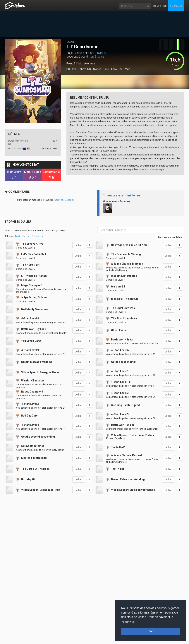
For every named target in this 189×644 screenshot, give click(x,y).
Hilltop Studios (95, 57)
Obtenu (26, 236)
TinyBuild (101, 53)
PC (68, 69)
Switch (97, 69)
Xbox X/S (85, 69)
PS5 (75, 69)
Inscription (160, 5)
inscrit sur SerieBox (64, 200)
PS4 (106, 69)
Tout (17, 236)
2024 (70, 42)
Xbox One (117, 69)
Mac (128, 69)
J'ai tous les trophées (170, 237)
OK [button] (151, 631)
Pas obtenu (38, 236)
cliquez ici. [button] (128, 622)
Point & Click (74, 64)
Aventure (90, 64)
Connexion (176, 5)
